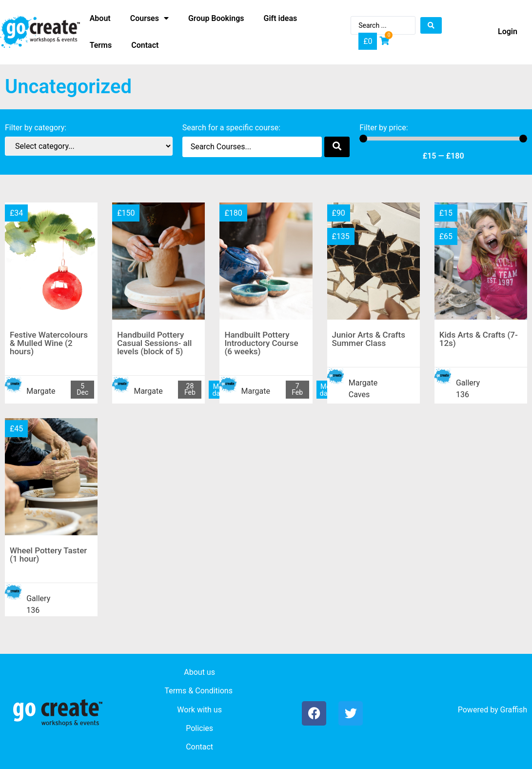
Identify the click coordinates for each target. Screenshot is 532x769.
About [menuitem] (100, 18)
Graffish (514, 710)
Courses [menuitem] (149, 18)
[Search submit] (431, 25)
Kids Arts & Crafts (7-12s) (479, 339)
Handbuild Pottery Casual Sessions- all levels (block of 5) (154, 343)
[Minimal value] (443, 139)
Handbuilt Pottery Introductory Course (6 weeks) (261, 343)
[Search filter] (252, 147)
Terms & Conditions (198, 691)
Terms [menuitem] (101, 45)
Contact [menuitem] (145, 45)
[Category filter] (89, 146)
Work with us (199, 710)
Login (508, 31)
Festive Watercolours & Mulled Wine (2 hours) (49, 343)
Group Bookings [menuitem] (216, 18)
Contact (199, 747)
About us (199, 672)
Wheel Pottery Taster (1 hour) (48, 555)
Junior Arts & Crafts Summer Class (369, 339)
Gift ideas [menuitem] (281, 18)
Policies (199, 728)
